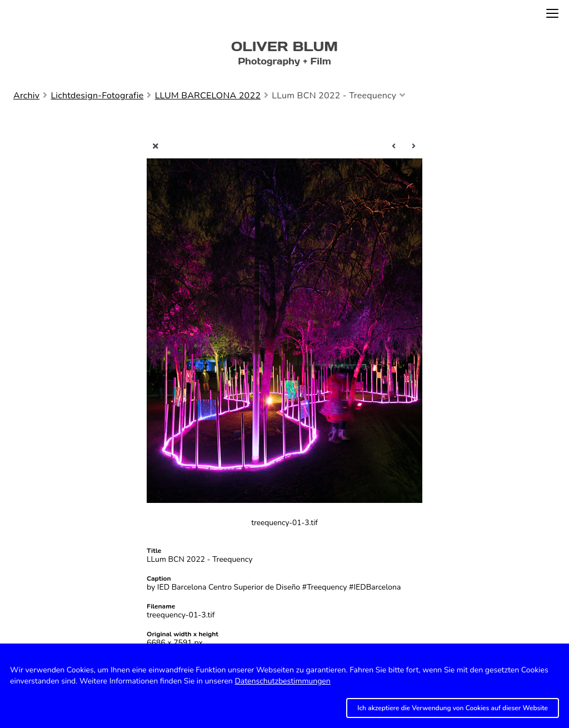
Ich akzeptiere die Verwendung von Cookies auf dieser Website (453, 708)
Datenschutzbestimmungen (282, 681)
